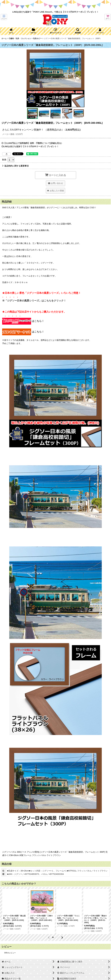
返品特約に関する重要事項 (15, 166)
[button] (4, 17)
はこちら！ (23, 321)
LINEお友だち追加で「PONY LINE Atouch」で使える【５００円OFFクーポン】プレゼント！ (56, 12)
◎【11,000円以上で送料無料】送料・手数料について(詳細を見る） (32, 143)
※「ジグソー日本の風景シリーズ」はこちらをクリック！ (34, 301)
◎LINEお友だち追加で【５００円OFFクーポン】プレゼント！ (30, 146)
